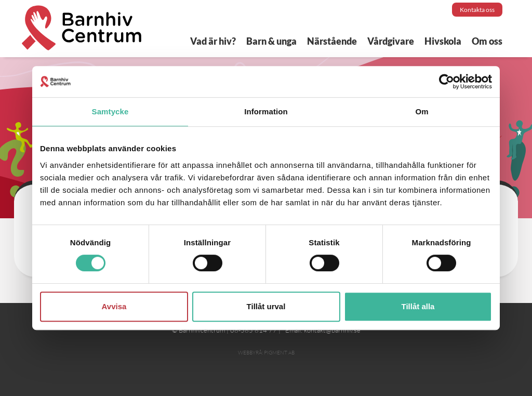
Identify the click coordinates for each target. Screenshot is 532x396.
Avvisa (114, 306)
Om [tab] (422, 111)
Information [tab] (266, 111)
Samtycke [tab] (110, 111)
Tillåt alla (418, 306)
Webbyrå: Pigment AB (266, 353)
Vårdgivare (391, 41)
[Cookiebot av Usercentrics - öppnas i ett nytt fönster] (447, 82)
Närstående (332, 41)
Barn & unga (271, 41)
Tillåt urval (266, 306)
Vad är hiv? (213, 41)
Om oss (487, 41)
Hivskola (443, 41)
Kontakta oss (477, 10)
